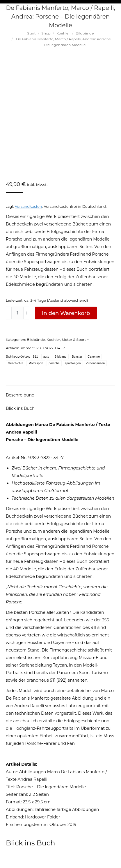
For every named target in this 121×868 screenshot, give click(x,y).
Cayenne (94, 357)
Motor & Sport (74, 340)
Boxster (77, 357)
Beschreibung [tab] (20, 395)
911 (35, 357)
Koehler (53, 340)
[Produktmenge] (17, 313)
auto (46, 357)
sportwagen (73, 363)
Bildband (61, 357)
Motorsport (36, 363)
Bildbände (36, 340)
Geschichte (16, 363)
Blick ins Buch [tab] (20, 408)
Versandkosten (29, 206)
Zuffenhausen (96, 363)
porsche (54, 363)
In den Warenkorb (66, 313)
